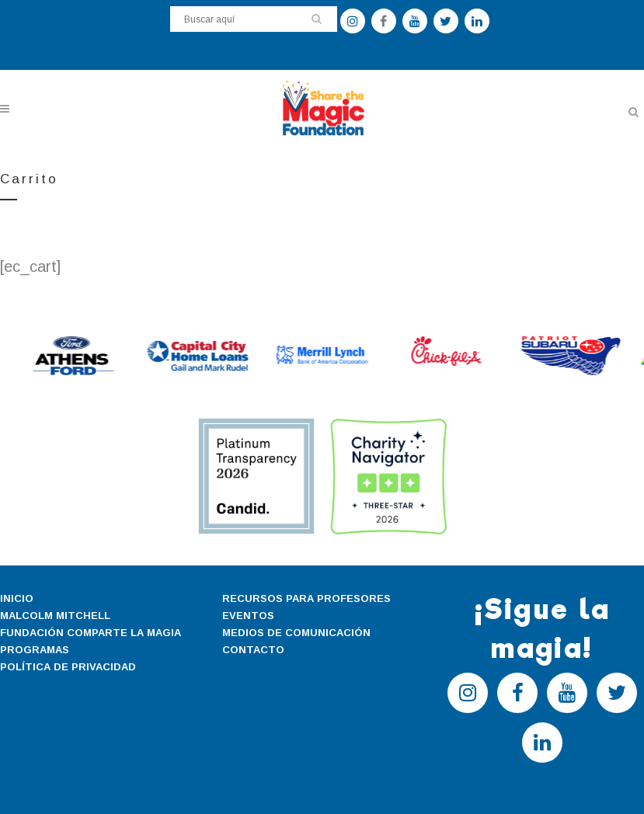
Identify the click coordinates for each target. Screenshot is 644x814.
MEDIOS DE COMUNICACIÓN (296, 633)
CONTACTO (253, 650)
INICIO (17, 598)
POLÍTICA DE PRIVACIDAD (68, 667)
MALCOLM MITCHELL (55, 616)
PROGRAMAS (35, 650)
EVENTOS (248, 616)
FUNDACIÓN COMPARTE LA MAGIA (91, 633)
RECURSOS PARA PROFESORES (306, 598)
